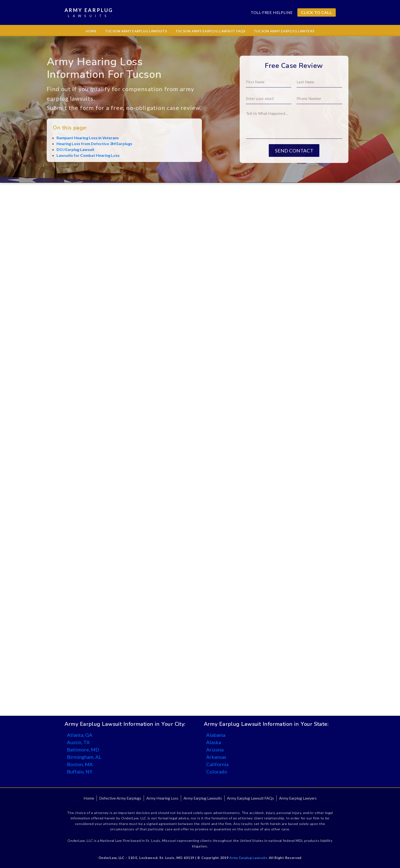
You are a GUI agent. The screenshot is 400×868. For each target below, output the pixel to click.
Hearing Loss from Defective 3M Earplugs (60, 144)
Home (91, 31)
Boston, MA (80, 764)
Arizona (215, 750)
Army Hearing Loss (162, 798)
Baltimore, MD (83, 750)
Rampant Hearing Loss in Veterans (54, 138)
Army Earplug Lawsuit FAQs (250, 798)
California (217, 764)
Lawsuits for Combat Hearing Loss (54, 155)
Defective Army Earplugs (120, 798)
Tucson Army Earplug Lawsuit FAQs (211, 31)
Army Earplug (89, 13)
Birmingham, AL (84, 757)
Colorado (217, 772)
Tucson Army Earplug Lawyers (284, 31)
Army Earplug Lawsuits (203, 798)
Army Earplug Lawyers (298, 798)
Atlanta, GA (80, 735)
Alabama (216, 735)
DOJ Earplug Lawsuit (41, 149)
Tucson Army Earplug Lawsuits (136, 31)
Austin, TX (78, 742)
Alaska (214, 742)
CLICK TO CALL (316, 12)
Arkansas (216, 757)
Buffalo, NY (80, 772)
